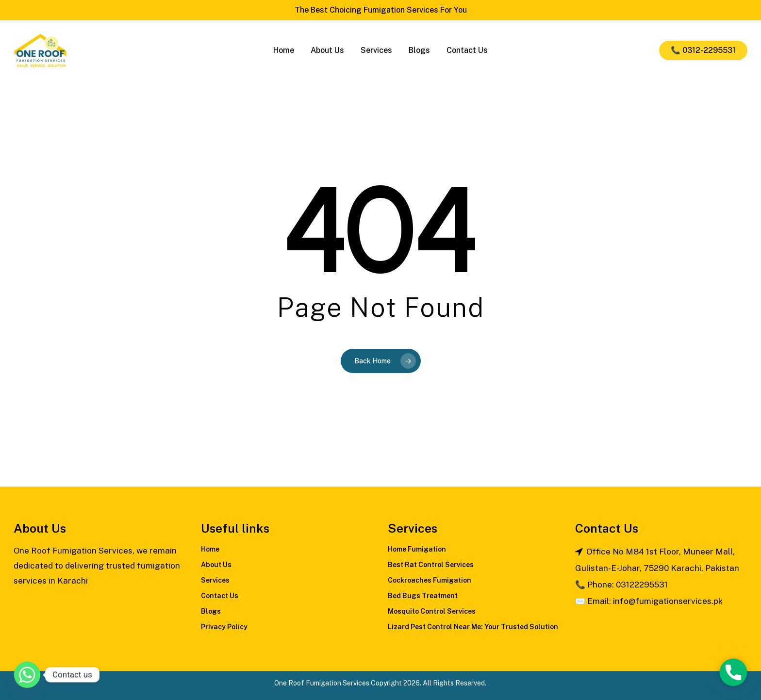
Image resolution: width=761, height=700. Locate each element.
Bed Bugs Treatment (423, 596)
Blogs (211, 611)
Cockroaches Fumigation (430, 580)
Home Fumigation (417, 549)
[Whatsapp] (27, 675)
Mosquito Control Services (432, 611)
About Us (216, 565)
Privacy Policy (224, 627)
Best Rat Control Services (431, 565)
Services (215, 580)
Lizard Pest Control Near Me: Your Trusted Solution (473, 627)
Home (210, 549)
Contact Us (220, 596)
